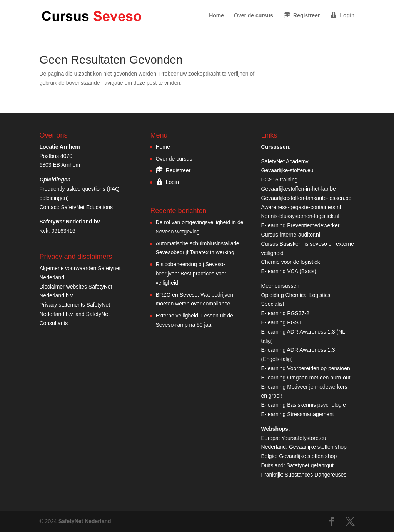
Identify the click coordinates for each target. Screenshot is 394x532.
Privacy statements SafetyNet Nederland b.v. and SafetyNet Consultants (75, 314)
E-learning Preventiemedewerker (301, 225)
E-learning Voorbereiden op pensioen (306, 368)
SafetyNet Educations (87, 207)
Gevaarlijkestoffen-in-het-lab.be (299, 189)
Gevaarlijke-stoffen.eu (287, 170)
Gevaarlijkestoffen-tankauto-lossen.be (306, 198)
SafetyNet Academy (285, 161)
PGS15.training (280, 180)
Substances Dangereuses (316, 475)
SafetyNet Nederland (85, 521)
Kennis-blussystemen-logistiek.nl (300, 216)
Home (216, 16)
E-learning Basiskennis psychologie (304, 405)
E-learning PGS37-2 (285, 313)
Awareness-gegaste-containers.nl (301, 207)
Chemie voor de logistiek (291, 262)
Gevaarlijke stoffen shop (318, 447)
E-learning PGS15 (283, 322)
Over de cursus (254, 16)
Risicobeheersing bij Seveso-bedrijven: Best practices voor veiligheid (191, 274)
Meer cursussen (280, 286)
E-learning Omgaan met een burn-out (306, 378)
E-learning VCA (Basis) (289, 271)
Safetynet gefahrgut (310, 465)
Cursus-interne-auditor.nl (291, 235)
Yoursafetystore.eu (304, 438)
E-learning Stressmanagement (298, 414)
